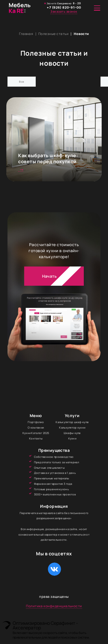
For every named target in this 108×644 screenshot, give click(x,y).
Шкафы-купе (72, 435)
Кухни (72, 440)
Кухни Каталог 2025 (36, 435)
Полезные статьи (53, 34)
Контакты (36, 440)
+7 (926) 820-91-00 (64, 8)
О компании (36, 430)
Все (22, 81)
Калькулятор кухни (72, 430)
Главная (26, 34)
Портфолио (36, 424)
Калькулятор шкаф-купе (72, 424)
